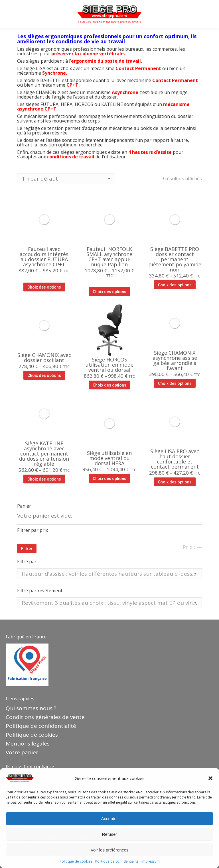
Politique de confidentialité (117, 861)
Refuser (110, 834)
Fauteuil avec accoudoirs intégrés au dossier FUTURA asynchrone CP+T (44, 257)
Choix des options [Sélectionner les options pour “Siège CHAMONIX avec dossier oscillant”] (44, 375)
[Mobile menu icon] (210, 14)
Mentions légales (28, 744)
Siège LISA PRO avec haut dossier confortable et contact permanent (175, 459)
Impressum (151, 861)
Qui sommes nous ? (31, 708)
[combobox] (109, 574)
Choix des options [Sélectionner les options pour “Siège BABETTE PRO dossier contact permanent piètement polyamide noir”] (175, 285)
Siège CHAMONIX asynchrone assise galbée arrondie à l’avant (175, 360)
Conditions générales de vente (45, 717)
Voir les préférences (110, 850)
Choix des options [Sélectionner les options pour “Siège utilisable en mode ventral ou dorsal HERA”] (109, 479)
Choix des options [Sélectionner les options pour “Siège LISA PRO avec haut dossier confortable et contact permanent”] (175, 482)
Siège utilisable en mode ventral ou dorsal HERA (109, 458)
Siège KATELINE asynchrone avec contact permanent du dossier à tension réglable (44, 454)
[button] (210, 778)
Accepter (109, 819)
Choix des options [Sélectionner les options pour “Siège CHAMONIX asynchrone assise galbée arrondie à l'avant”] (175, 383)
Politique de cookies (76, 861)
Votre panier (22, 752)
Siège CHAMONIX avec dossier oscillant (44, 358)
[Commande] (66, 179)
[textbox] (109, 574)
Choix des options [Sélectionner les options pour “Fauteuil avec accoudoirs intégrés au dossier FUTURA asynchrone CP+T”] (44, 287)
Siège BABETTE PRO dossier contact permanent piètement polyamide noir (175, 259)
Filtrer (27, 549)
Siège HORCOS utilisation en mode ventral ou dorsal (109, 365)
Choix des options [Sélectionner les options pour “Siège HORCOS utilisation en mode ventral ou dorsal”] (109, 385)
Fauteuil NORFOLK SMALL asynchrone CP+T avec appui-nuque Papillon (109, 257)
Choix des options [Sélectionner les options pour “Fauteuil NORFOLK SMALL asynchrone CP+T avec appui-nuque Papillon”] (109, 292)
